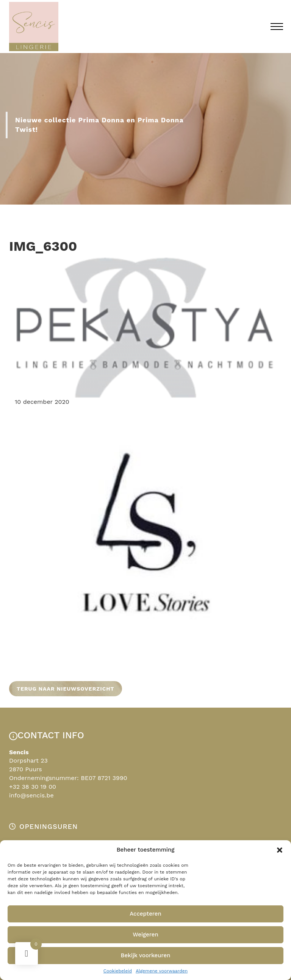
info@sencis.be (31, 795)
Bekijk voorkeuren (145, 955)
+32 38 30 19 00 (33, 787)
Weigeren (145, 935)
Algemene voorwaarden (162, 971)
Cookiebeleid (118, 971)
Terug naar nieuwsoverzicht (66, 689)
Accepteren (145, 914)
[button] (280, 850)
